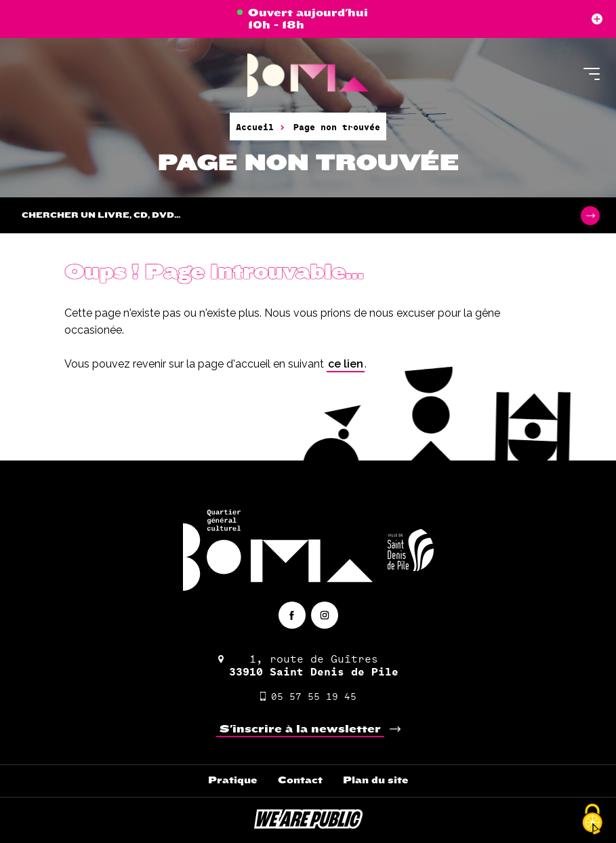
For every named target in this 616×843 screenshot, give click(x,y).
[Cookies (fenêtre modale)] (592, 820)
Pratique (233, 780)
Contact (300, 780)
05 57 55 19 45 (308, 696)
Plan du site (376, 780)
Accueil (255, 127)
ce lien (346, 364)
